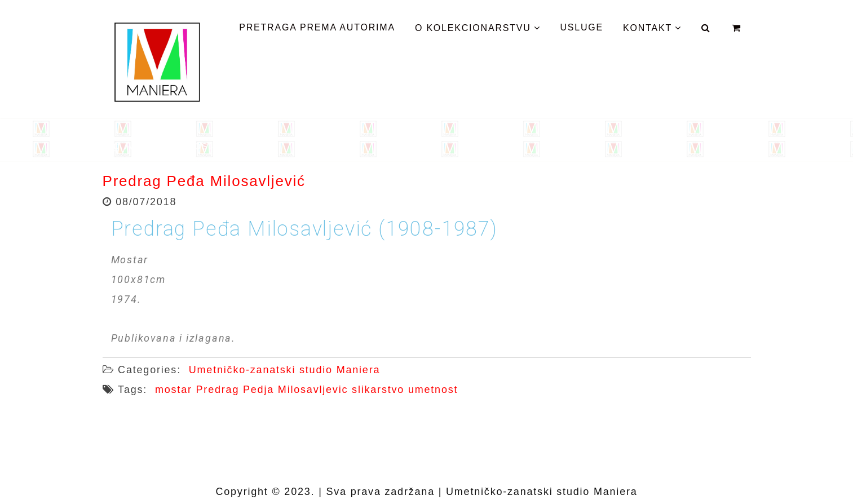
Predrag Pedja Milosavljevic (272, 390)
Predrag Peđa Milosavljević (204, 181)
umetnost (433, 390)
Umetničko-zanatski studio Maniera (285, 370)
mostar (174, 390)
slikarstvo (378, 390)
